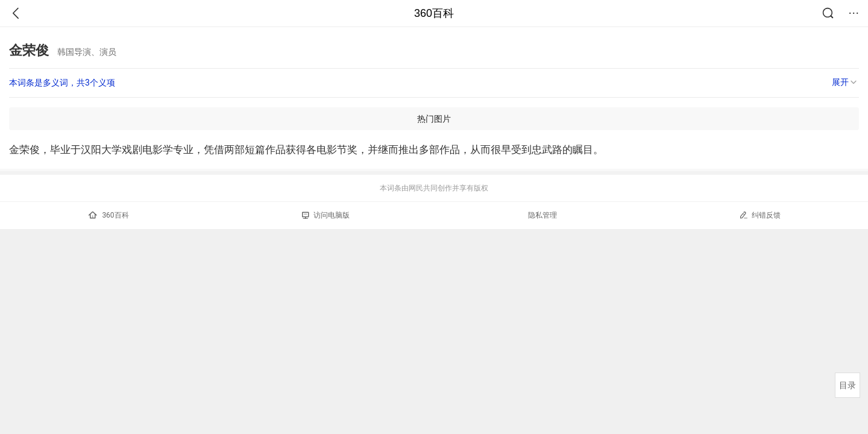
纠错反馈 (760, 215)
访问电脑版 (326, 215)
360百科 (434, 13)
